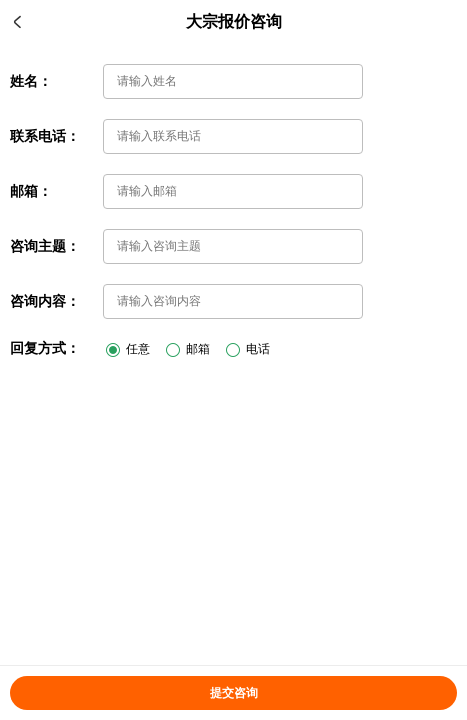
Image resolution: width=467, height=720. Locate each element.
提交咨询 (234, 693)
